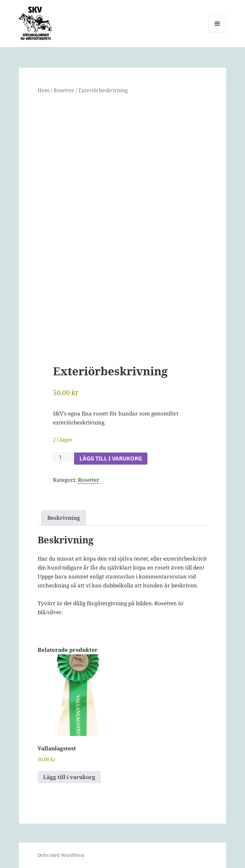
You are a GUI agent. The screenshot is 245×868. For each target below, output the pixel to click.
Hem (44, 90)
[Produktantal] (63, 457)
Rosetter (64, 90)
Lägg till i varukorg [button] (69, 777)
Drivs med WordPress (61, 855)
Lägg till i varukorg (111, 458)
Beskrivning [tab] (64, 518)
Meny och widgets (217, 32)
